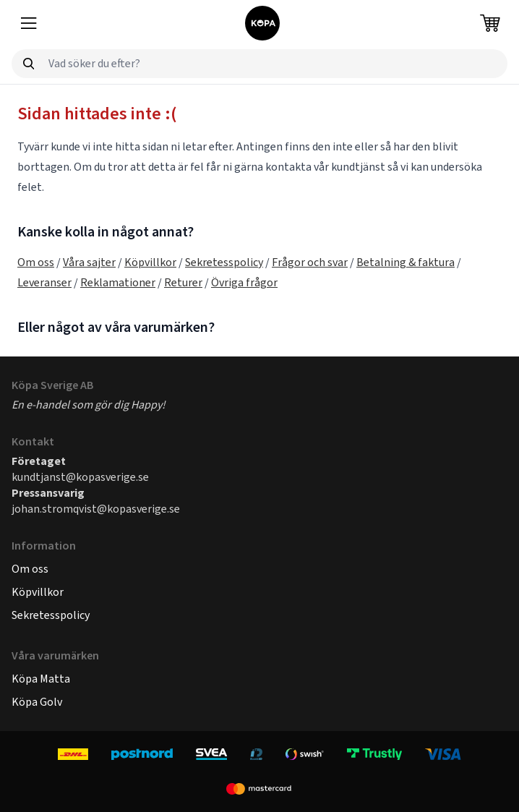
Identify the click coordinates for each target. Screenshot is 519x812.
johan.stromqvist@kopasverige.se (96, 509)
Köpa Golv (37, 702)
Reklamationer (118, 282)
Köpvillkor (150, 262)
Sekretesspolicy (224, 262)
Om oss (36, 262)
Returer (183, 282)
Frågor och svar (310, 262)
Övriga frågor (244, 282)
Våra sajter (89, 262)
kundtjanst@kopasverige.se (80, 477)
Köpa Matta (41, 679)
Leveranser (44, 282)
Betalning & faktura (406, 262)
